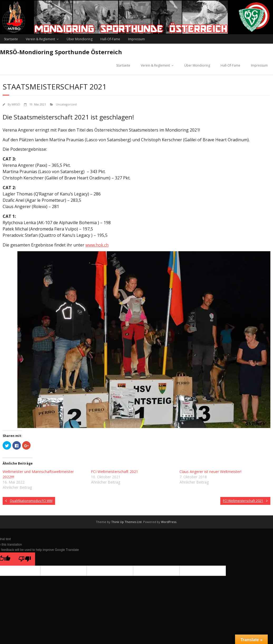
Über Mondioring (80, 39)
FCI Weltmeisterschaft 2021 (114, 472)
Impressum (136, 39)
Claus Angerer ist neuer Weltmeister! (210, 472)
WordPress (169, 522)
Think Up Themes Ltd (126, 522)
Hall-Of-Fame (110, 39)
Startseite (11, 39)
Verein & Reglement (40, 39)
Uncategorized (66, 104)
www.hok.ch (97, 245)
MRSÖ (16, 104)
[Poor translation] (25, 559)
